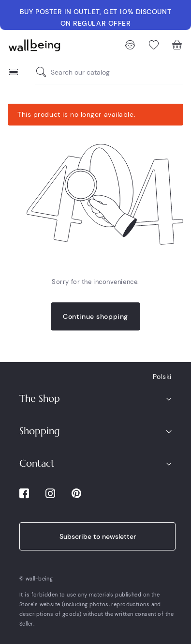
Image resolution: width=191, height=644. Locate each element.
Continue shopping (95, 316)
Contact (37, 463)
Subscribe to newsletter (98, 536)
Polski (162, 377)
